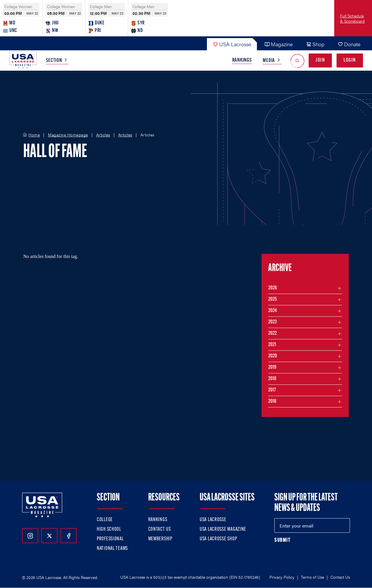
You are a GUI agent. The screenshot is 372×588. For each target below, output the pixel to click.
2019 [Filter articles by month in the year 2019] (272, 367)
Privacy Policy (282, 577)
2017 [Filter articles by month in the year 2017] (272, 390)
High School (109, 529)
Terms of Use (312, 577)
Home (34, 135)
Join (320, 60)
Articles (103, 135)
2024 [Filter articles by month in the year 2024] (273, 311)
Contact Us (160, 529)
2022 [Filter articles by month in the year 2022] (272, 333)
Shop (315, 44)
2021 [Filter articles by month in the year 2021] (272, 345)
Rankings (242, 60)
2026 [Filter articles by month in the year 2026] (273, 288)
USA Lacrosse (232, 44)
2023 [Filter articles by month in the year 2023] (272, 322)
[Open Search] (297, 61)
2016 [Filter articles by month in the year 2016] (272, 401)
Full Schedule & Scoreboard (352, 18)
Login (350, 60)
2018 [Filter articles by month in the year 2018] (272, 379)
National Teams (112, 549)
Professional (110, 539)
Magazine (279, 44)
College (105, 520)
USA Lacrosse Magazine (223, 529)
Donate (349, 44)
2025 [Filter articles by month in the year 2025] (272, 299)
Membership (160, 539)
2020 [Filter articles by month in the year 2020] (273, 356)
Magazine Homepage (68, 135)
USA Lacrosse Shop (218, 539)
